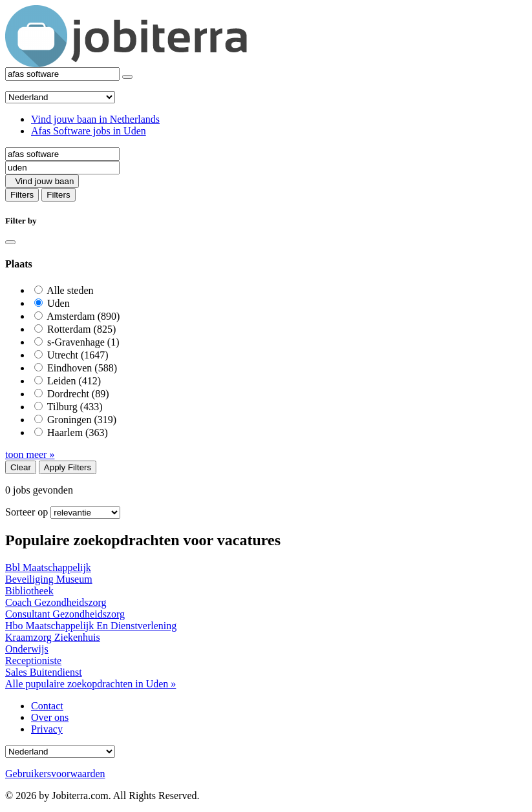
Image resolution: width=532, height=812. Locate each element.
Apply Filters (68, 467)
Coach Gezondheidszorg (56, 602)
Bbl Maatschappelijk (48, 567)
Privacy (47, 729)
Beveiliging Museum (49, 579)
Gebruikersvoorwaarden (55, 774)
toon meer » (30, 454)
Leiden (74, 381)
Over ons (50, 717)
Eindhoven (82, 368)
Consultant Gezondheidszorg (65, 614)
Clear (21, 467)
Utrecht (78, 355)
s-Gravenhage (83, 342)
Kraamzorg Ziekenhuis (53, 637)
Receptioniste (33, 661)
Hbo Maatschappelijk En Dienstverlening (91, 626)
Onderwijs (27, 649)
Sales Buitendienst (44, 672)
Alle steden (70, 290)
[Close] (10, 242)
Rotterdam (81, 329)
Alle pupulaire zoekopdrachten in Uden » (90, 684)
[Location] (62, 168)
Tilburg (75, 407)
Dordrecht (78, 394)
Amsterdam (83, 316)
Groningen (82, 420)
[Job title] (62, 154)
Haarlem (78, 432)
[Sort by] (85, 513)
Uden (59, 303)
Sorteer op (27, 512)
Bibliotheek (29, 591)
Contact (47, 706)
